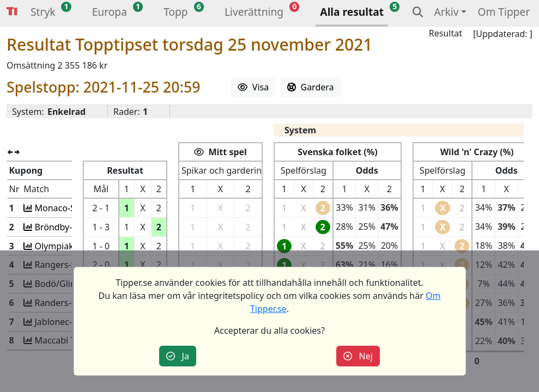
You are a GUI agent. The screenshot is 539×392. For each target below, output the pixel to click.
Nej (358, 356)
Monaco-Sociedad (70, 208)
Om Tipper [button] (504, 12)
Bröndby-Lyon (62, 227)
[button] (43, 13)
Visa (253, 87)
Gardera (310, 87)
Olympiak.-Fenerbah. (76, 246)
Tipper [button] (12, 12)
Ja (178, 356)
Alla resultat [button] (352, 12)
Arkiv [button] (446, 12)
